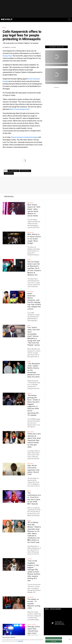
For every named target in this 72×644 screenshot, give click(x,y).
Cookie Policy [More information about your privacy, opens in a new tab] (20, 641)
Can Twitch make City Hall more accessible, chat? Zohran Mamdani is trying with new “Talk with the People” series (34, 336)
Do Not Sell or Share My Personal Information (54, 638)
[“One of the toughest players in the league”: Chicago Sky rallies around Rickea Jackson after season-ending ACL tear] (14, 564)
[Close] (70, 640)
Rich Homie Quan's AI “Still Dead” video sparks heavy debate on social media (34, 210)
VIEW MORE (56, 88)
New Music (31, 203)
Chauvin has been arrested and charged (24, 137)
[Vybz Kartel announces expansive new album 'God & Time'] (14, 469)
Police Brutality (25, 171)
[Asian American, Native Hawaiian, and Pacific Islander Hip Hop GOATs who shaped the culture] (14, 297)
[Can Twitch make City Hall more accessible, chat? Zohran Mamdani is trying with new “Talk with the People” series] (14, 331)
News (4, 28)
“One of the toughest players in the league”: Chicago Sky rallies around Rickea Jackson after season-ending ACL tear (34, 571)
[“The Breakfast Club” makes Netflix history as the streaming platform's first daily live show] (14, 367)
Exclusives (31, 292)
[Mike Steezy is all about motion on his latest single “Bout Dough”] (14, 238)
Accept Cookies (54, 641)
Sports (30, 393)
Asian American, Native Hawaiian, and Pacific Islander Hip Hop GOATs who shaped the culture (34, 301)
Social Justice (9, 173)
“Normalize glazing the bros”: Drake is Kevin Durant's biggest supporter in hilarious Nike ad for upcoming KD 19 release (34, 405)
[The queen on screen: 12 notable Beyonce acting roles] (14, 603)
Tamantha (7, 47)
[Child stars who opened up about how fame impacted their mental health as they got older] (14, 437)
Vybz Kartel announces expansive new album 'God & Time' (34, 470)
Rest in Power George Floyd (20, 109)
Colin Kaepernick (14, 171)
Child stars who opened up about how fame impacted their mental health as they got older (34, 440)
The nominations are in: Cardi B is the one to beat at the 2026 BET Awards (34, 498)
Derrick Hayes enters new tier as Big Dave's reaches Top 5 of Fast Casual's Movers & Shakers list (34, 268)
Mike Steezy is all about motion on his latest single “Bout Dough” (34, 239)
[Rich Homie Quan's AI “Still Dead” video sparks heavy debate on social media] (14, 208)
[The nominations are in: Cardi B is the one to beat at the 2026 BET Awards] (14, 497)
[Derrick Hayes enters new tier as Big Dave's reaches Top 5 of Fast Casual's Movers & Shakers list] (14, 265)
